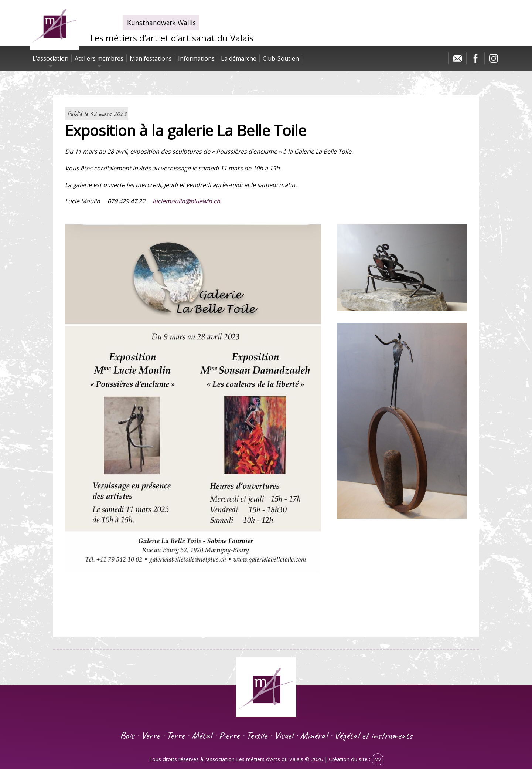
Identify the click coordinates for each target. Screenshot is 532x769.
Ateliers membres (99, 58)
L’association (50, 58)
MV (378, 760)
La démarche (239, 58)
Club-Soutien (281, 58)
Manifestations (151, 58)
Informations (196, 58)
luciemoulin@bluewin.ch (186, 201)
